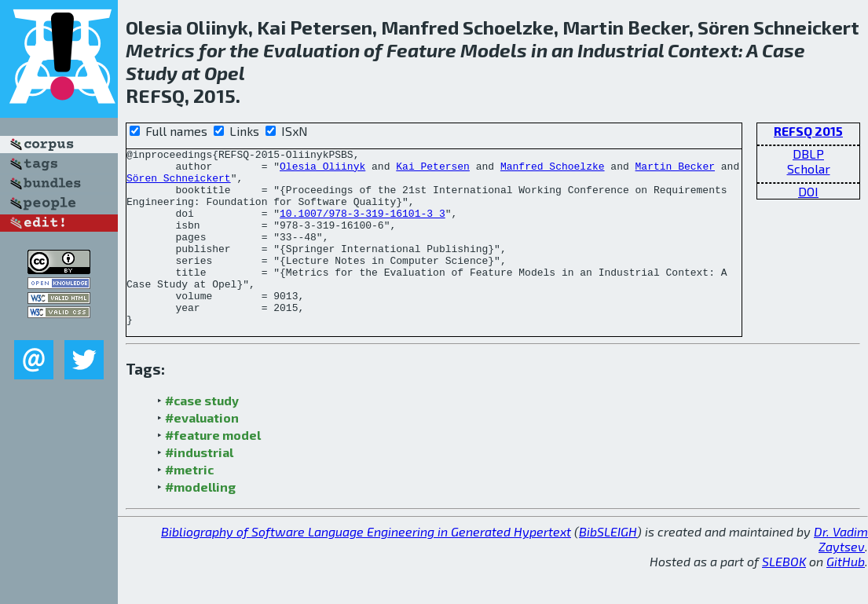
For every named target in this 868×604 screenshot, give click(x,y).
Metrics (160, 50)
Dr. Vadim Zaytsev (841, 574)
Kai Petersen (433, 170)
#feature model (213, 470)
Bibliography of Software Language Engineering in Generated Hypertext (366, 567)
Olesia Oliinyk (322, 170)
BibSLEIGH (608, 567)
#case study (202, 436)
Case (784, 50)
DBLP (808, 154)
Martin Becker (674, 170)
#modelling (200, 522)
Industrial (621, 50)
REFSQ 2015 (808, 131)
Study (152, 73)
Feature (421, 50)
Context (703, 50)
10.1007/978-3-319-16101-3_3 (363, 227)
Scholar (809, 168)
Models (494, 50)
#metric (189, 505)
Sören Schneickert (179, 185)
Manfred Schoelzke (553, 170)
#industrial (199, 487)
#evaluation (202, 453)
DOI (808, 191)
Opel (225, 73)
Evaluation (311, 50)
